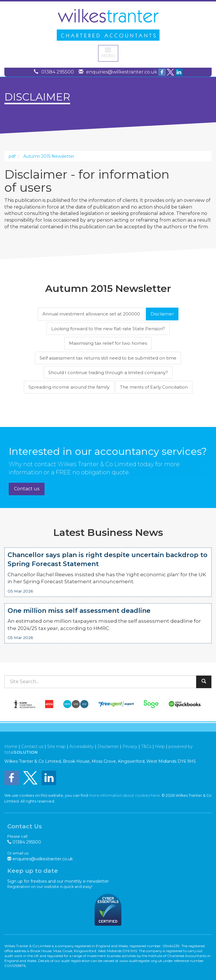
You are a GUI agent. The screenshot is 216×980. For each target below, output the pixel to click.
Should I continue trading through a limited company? (108, 373)
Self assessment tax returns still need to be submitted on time (108, 358)
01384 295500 (58, 72)
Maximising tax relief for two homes (108, 343)
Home (11, 746)
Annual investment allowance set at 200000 (91, 314)
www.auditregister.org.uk (141, 961)
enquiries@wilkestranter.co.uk (122, 72)
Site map (56, 746)
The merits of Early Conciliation (154, 387)
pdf (12, 156)
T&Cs (146, 746)
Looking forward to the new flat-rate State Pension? (108, 329)
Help (160, 746)
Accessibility (82, 746)
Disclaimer (162, 314)
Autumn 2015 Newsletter (49, 156)
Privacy (130, 746)
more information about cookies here (124, 795)
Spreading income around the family (69, 387)
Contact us (27, 489)
